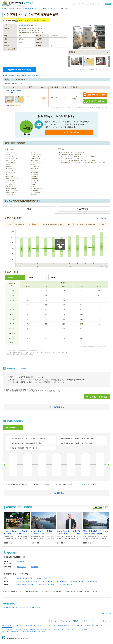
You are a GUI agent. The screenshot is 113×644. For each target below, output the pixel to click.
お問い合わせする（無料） (95, 95)
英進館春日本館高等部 (46, 585)
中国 (35, 631)
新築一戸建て (91, 625)
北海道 (4, 631)
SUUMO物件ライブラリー (33, 8)
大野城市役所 (21, 567)
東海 (24, 631)
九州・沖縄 (41, 631)
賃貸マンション (34, 625)
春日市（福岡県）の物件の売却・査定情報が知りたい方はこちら (25, 76)
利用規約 (76, 621)
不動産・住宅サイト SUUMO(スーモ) (13, 625)
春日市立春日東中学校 (24, 578)
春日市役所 (35, 567)
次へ (108, 465)
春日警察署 (21, 562)
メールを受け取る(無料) (69, 132)
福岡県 (47, 8)
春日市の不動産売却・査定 (20, 70)
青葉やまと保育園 (77, 581)
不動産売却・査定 (24, 629)
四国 (32, 631)
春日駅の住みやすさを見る (97, 397)
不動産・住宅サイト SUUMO (12, 8)
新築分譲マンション (70, 625)
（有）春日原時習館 (66, 585)
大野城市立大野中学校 (45, 578)
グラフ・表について (102, 218)
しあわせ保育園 (47, 581)
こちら (83, 484)
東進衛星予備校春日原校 (25, 585)
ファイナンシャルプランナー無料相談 (76, 629)
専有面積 (10, 278)
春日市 (53, 8)
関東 (12, 631)
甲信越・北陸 (18, 631)
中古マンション (81, 625)
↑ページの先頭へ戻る (105, 613)
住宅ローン (50, 629)
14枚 (9, 105)
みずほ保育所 (93, 581)
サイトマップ (66, 621)
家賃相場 (60, 625)
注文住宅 (5, 629)
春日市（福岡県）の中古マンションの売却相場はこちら (23, 608)
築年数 (31, 278)
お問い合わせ (105, 621)
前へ (5, 465)
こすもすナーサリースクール (27, 581)
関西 (28, 631)
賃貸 (43, 21)
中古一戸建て (100, 625)
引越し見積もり (41, 629)
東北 (8, 631)
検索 (109, 4)
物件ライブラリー (59, 629)
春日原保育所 (62, 581)
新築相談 (32, 629)
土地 (106, 625)
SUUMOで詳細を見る (95, 101)
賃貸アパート (44, 625)
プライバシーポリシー (90, 621)
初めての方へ (54, 621)
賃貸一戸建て (53, 625)
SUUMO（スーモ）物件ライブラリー (18, 3)
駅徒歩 (53, 278)
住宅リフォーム (13, 629)
